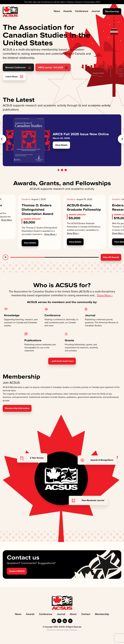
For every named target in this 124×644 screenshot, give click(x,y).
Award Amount (32, 219)
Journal (96, 11)
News (57, 11)
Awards (68, 11)
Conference (82, 11)
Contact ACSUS (17, 571)
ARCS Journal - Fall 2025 (53, 74)
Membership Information (17, 408)
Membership (112, 12)
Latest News (14, 83)
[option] (62, 140)
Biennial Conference (18, 74)
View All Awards (111, 257)
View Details (61, 145)
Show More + (50, 234)
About (73, 614)
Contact (86, 614)
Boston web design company (61, 630)
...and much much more (62, 361)
